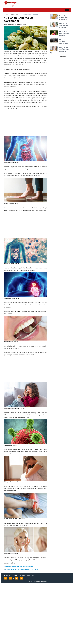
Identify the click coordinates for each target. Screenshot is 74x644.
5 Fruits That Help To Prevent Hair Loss (64, 33)
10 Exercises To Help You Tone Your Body (19, 566)
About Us (7, 575)
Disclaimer (22, 575)
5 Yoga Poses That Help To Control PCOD (64, 41)
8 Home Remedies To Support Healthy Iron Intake (22, 569)
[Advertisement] (26, 124)
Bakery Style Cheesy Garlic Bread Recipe (63, 17)
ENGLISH (7, 6)
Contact (14, 575)
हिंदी (13, 6)
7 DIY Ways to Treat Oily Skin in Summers (64, 25)
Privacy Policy (31, 575)
